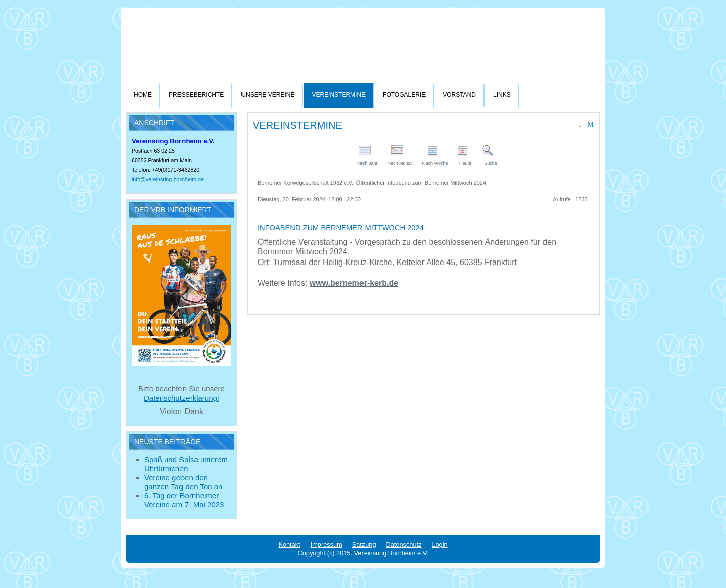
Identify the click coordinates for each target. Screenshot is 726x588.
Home (143, 95)
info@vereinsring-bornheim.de (168, 179)
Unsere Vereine (268, 95)
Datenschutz (404, 544)
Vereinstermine (339, 95)
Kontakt (289, 544)
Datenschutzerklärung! (181, 398)
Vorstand (459, 95)
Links (502, 95)
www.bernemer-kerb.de (354, 283)
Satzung (364, 544)
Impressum (326, 544)
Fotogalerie (404, 95)
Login (439, 544)
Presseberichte (196, 95)
